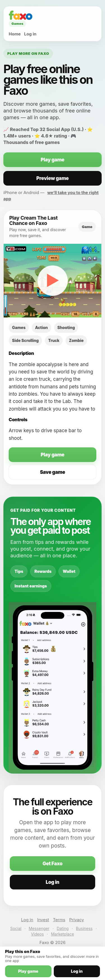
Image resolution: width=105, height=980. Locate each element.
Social (16, 928)
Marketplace (62, 934)
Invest (43, 920)
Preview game (53, 178)
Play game (53, 160)
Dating (63, 928)
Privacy (77, 920)
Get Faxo (53, 864)
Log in (30, 34)
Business (84, 928)
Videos (38, 934)
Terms (59, 920)
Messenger (39, 928)
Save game (53, 472)
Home (15, 34)
